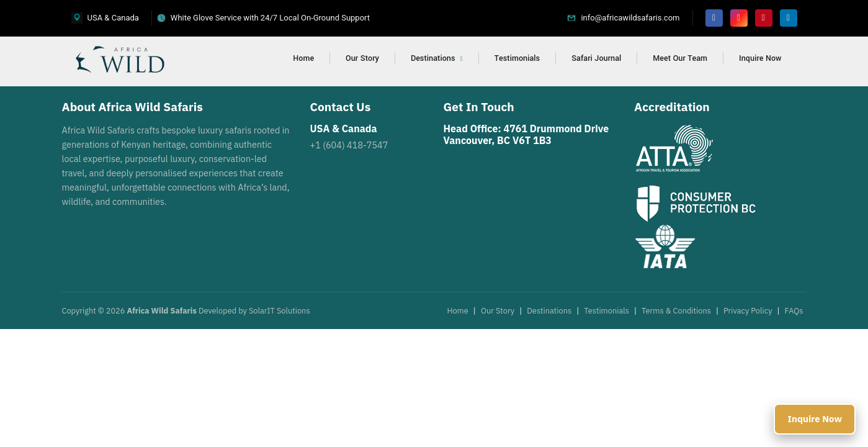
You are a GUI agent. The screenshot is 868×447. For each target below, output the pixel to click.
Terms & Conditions (676, 311)
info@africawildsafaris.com (630, 18)
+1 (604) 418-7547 (349, 145)
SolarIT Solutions (280, 311)
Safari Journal (596, 58)
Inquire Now (760, 58)
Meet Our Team (680, 58)
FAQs (794, 311)
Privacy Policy (748, 311)
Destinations (437, 58)
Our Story (362, 58)
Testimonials (517, 58)
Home (303, 58)
